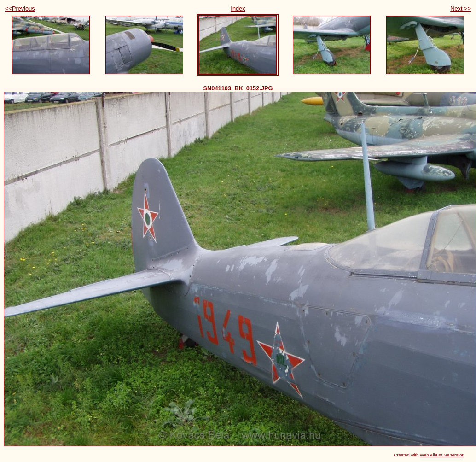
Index (238, 9)
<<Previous (20, 9)
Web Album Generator (442, 455)
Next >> (461, 9)
